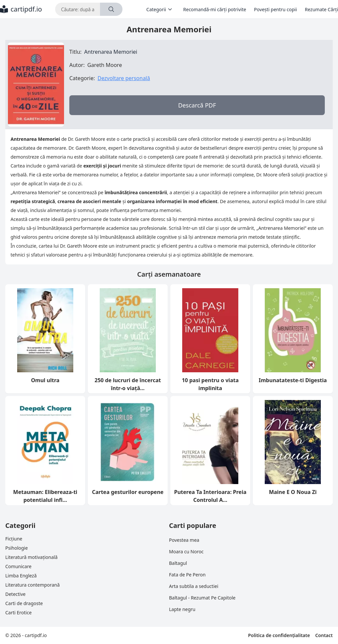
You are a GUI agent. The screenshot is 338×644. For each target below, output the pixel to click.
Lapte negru (182, 609)
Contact (324, 635)
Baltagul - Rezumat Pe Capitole (202, 598)
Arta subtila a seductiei (194, 586)
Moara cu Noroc (186, 552)
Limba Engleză (21, 576)
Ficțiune (14, 539)
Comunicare (18, 566)
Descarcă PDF (197, 105)
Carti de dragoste (24, 603)
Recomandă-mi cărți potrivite (215, 9)
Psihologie (17, 548)
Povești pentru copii (276, 9)
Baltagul (178, 563)
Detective (15, 594)
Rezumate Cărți (321, 9)
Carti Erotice (18, 613)
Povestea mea (184, 540)
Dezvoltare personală (124, 78)
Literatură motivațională (31, 557)
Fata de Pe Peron (187, 575)
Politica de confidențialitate (279, 635)
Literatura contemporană (33, 585)
